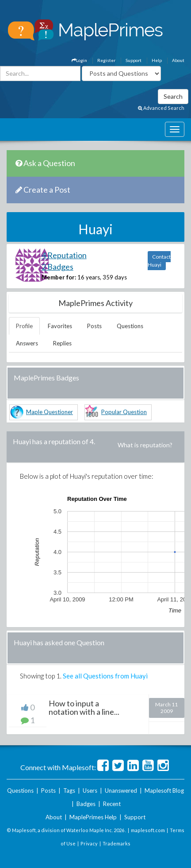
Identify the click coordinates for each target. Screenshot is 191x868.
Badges (86, 804)
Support (134, 60)
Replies (62, 343)
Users (90, 790)
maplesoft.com (148, 830)
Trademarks (117, 843)
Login (79, 60)
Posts (94, 326)
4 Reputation (64, 255)
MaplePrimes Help (93, 817)
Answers (27, 343)
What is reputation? (145, 445)
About (178, 60)
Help (157, 60)
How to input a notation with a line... (84, 708)
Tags (69, 790)
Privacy (89, 843)
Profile (24, 326)
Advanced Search (161, 108)
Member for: (59, 277)
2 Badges (57, 267)
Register (106, 60)
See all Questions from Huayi (105, 676)
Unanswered (121, 790)
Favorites (60, 326)
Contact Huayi (159, 261)
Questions (130, 326)
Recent (112, 804)
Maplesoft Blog (164, 790)
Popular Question (124, 412)
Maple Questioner (50, 412)
